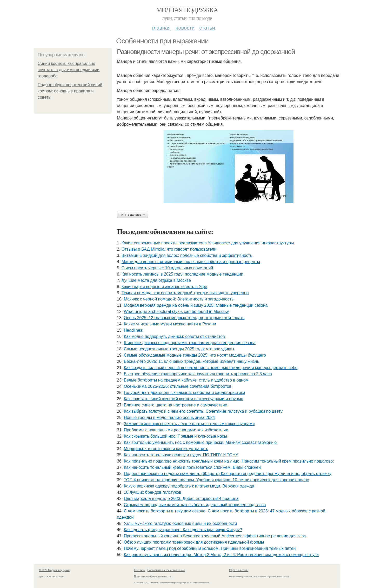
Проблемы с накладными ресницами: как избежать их (176, 430)
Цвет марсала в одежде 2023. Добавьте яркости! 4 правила (181, 499)
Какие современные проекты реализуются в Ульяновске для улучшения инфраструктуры (208, 243)
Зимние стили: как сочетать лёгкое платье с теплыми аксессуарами (189, 424)
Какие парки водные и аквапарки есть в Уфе (164, 287)
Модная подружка (187, 10)
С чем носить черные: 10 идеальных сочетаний (167, 268)
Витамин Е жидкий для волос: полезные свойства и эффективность (187, 255)
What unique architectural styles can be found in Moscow (176, 312)
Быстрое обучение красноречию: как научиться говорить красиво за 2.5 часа (198, 374)
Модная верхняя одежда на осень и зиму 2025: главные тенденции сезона (196, 305)
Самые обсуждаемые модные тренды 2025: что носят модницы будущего (195, 355)
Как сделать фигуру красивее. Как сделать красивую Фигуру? (183, 530)
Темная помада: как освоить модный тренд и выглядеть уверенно (185, 293)
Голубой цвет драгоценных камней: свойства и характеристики (185, 393)
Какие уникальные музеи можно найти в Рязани (170, 324)
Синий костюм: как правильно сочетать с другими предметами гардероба (69, 70)
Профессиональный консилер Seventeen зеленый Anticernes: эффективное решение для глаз (215, 536)
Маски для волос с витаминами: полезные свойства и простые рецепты (191, 262)
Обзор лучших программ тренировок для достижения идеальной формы (194, 542)
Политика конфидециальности (152, 576)
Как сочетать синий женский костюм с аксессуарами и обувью (184, 399)
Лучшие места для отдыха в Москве (156, 280)
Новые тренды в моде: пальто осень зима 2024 (169, 417)
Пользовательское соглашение (166, 570)
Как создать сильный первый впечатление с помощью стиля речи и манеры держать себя (211, 368)
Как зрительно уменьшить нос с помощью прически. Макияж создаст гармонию (200, 442)
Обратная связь (239, 570)
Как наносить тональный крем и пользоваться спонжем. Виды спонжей (192, 467)
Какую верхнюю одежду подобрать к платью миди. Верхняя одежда (189, 486)
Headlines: (134, 330)
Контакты (140, 570)
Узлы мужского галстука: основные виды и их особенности (181, 523)
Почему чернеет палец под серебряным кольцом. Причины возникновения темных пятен (210, 548)
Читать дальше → (132, 215)
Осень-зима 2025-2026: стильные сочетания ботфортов (178, 386)
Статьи (207, 28)
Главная (161, 28)
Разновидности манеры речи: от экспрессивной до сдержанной (206, 52)
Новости (185, 28)
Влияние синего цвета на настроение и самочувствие (176, 405)
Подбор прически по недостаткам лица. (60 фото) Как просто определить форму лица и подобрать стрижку (228, 474)
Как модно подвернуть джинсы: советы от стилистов (174, 336)
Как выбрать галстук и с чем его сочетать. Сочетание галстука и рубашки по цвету (203, 411)
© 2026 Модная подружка (54, 570)
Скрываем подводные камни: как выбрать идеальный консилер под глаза (195, 505)
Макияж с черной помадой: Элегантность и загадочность (179, 299)
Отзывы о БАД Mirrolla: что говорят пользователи (169, 249)
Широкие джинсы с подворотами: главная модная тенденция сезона (190, 343)
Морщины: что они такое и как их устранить (166, 449)
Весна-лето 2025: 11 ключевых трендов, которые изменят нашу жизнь (192, 361)
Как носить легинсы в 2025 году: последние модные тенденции (182, 274)
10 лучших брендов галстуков (153, 492)
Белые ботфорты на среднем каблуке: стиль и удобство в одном (186, 380)
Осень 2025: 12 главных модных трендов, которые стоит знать (184, 318)
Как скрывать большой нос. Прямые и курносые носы (175, 436)
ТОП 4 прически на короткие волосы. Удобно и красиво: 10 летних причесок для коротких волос (216, 480)
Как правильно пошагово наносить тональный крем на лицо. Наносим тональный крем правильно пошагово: (229, 461)
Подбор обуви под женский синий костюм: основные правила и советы (70, 91)
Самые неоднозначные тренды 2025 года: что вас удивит (179, 349)
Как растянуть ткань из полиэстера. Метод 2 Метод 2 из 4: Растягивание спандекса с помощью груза (221, 555)
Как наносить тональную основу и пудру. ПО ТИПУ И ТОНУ (181, 455)
